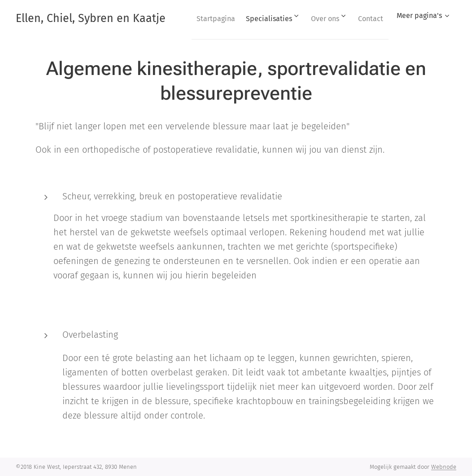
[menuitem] (242, 18)
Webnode (444, 467)
